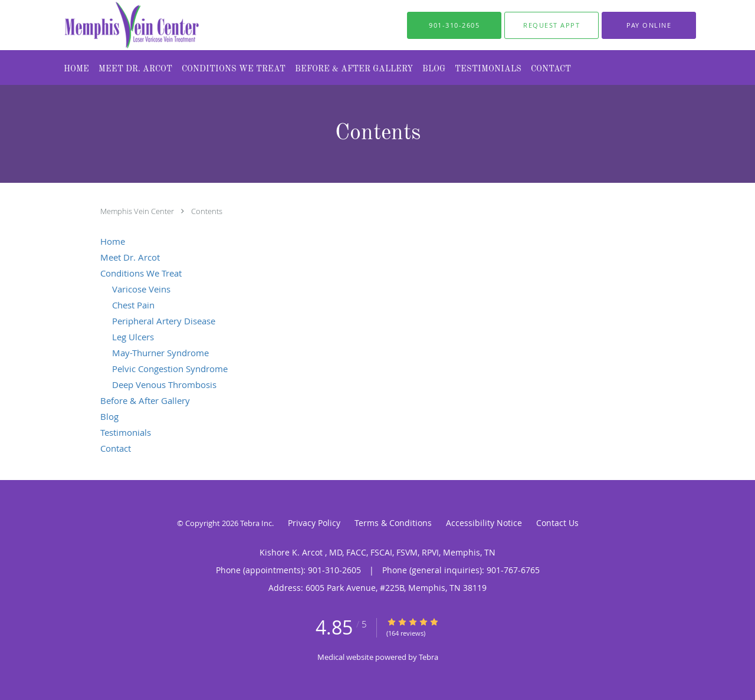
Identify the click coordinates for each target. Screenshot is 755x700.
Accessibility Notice (484, 523)
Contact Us (557, 523)
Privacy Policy (314, 523)
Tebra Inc (256, 523)
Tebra (429, 657)
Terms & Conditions (393, 523)
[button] (552, 25)
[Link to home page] (108, 25)
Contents (207, 211)
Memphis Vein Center (138, 211)
